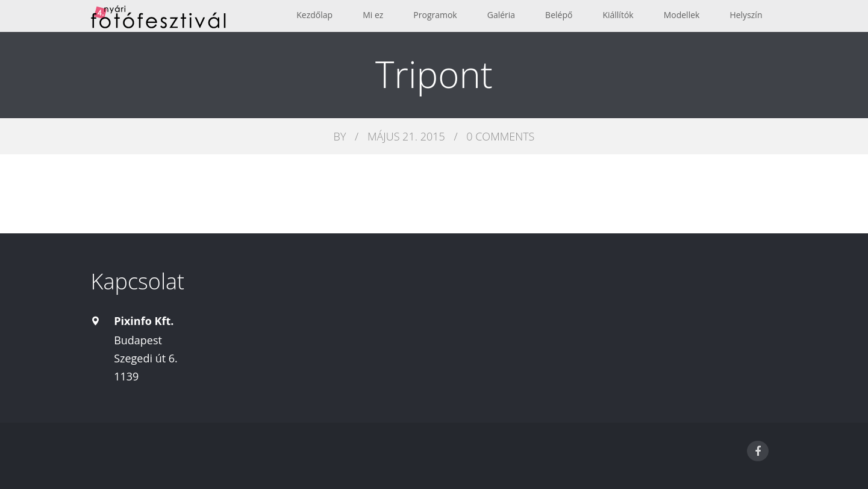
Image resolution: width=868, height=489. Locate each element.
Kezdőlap (314, 15)
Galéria (501, 15)
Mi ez (373, 15)
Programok (435, 15)
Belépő (559, 15)
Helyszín (746, 15)
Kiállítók (618, 15)
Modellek (682, 15)
